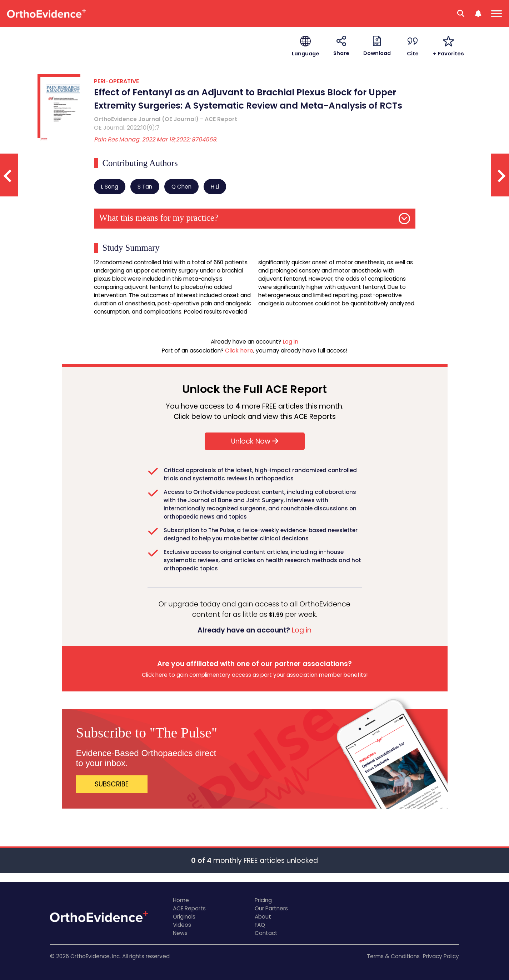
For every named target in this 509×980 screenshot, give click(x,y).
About (263, 917)
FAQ (260, 925)
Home (181, 900)
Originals (184, 917)
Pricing (263, 900)
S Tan (145, 187)
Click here (239, 351)
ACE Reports (189, 908)
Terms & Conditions (393, 956)
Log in (290, 342)
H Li (215, 187)
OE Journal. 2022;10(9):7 (127, 128)
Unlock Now (255, 441)
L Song (110, 187)
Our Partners (271, 908)
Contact (266, 933)
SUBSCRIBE (112, 784)
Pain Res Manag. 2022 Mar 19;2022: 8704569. (156, 139)
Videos (182, 925)
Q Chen (181, 187)
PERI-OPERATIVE (116, 81)
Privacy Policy (441, 956)
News (180, 933)
